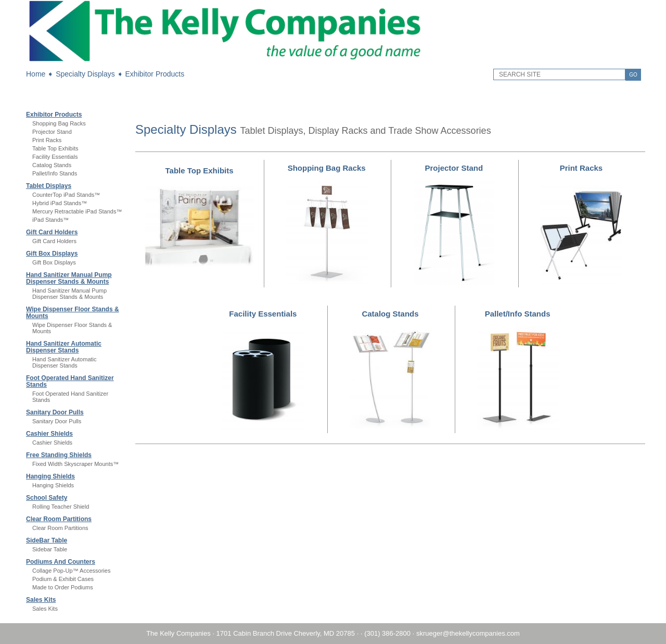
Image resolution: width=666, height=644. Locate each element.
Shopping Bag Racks (59, 123)
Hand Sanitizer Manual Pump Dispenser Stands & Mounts (69, 278)
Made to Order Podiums (63, 587)
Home (36, 74)
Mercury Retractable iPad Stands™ (77, 211)
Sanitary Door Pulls (55, 412)
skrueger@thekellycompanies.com (468, 633)
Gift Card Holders (52, 232)
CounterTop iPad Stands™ (66, 195)
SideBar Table (47, 540)
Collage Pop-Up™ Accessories (71, 571)
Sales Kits (41, 600)
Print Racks (47, 140)
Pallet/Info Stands (55, 173)
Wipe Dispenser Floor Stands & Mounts (73, 313)
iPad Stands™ (50, 220)
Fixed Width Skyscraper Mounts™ (75, 464)
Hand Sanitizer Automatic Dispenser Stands (64, 347)
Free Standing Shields (59, 455)
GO (633, 75)
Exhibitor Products (155, 74)
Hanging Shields (50, 476)
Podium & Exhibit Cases (63, 579)
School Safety (47, 498)
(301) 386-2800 (387, 633)
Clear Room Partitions (59, 519)
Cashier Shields (49, 434)
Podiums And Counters (61, 562)
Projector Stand (52, 132)
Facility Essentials (55, 157)
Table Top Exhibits (55, 148)
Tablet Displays (49, 186)
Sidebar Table (50, 549)
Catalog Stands (52, 165)
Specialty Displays (85, 74)
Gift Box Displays (52, 254)
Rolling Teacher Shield (61, 507)
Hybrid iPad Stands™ (60, 203)
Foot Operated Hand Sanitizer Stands (70, 381)
